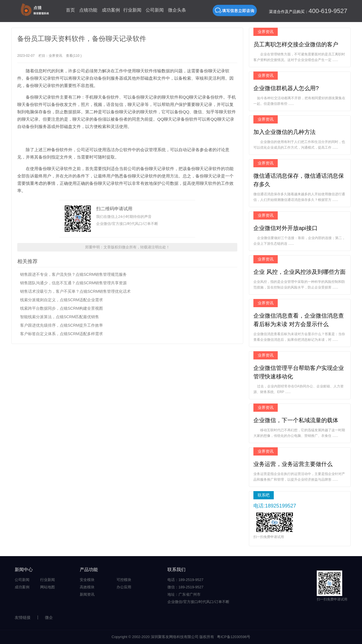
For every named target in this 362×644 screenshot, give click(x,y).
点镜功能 (88, 10)
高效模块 (87, 587)
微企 (49, 617)
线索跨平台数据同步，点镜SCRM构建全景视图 (62, 308)
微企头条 (177, 10)
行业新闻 (132, 10)
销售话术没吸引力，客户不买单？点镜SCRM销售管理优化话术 (75, 291)
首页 (70, 10)
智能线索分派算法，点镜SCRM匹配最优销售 (60, 317)
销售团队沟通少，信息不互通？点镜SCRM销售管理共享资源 (73, 283)
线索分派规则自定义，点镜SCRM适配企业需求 (62, 300)
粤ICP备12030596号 (234, 637)
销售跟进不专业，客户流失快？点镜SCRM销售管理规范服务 (73, 274)
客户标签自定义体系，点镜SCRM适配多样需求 (62, 334)
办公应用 (124, 587)
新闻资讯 (87, 594)
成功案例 (111, 10)
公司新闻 (155, 10)
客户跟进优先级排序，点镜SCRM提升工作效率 (62, 325)
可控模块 (124, 580)
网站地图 (48, 587)
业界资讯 (55, 56)
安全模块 (87, 580)
